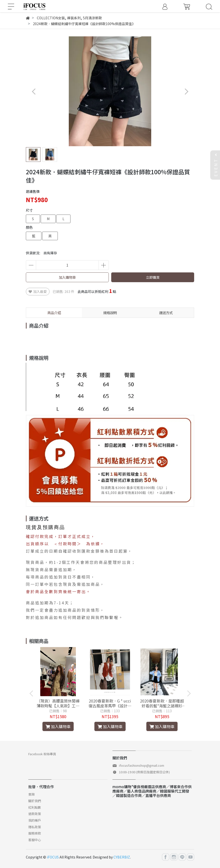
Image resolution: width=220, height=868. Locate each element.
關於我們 (35, 801)
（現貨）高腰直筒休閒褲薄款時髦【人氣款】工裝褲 (58, 703)
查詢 (31, 794)
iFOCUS (53, 857)
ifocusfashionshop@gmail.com (142, 765)
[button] (186, 91)
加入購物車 (67, 277)
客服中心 (35, 840)
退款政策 (35, 814)
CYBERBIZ (122, 857)
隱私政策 (35, 827)
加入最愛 (38, 291)
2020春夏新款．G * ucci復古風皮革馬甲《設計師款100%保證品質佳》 (110, 703)
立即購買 (153, 277)
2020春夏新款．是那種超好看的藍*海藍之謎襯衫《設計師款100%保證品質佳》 (162, 703)
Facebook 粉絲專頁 (42, 754)
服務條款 (35, 833)
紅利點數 (35, 807)
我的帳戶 (35, 820)
